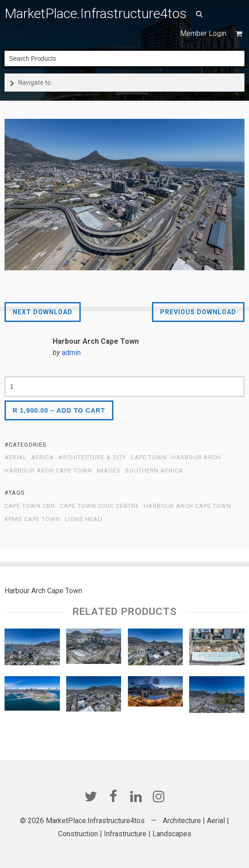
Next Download (43, 312)
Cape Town (149, 458)
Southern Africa (154, 471)
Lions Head (84, 519)
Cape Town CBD (30, 506)
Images (109, 471)
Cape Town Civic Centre (100, 506)
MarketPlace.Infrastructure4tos (96, 13)
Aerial (16, 458)
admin (71, 353)
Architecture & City (92, 458)
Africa (43, 458)
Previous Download (198, 312)
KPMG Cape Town (32, 519)
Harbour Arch (196, 458)
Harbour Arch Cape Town (48, 471)
